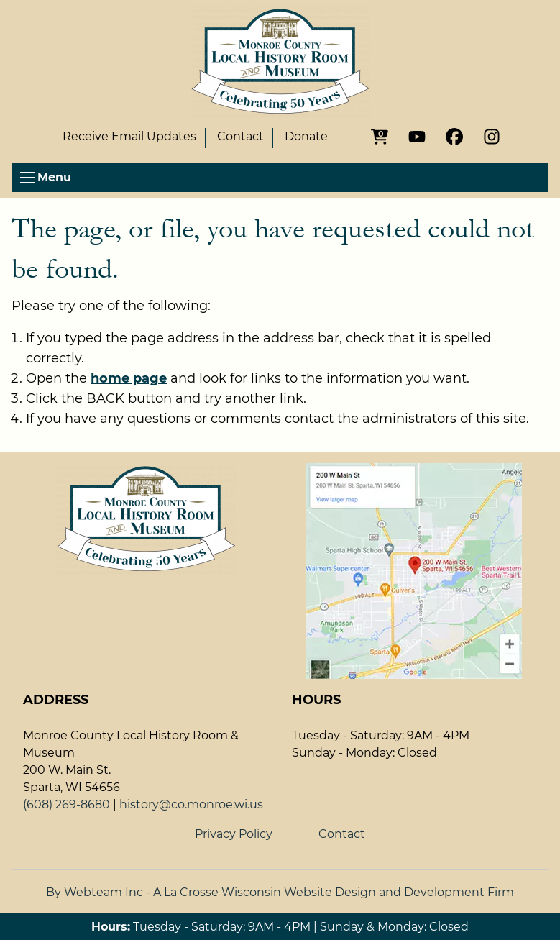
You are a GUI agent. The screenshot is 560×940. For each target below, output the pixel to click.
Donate (306, 137)
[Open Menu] (27, 178)
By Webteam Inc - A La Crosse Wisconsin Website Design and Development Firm (280, 892)
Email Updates (129, 137)
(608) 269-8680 (66, 804)
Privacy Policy (234, 834)
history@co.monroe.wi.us (191, 804)
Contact (240, 137)
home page (129, 378)
